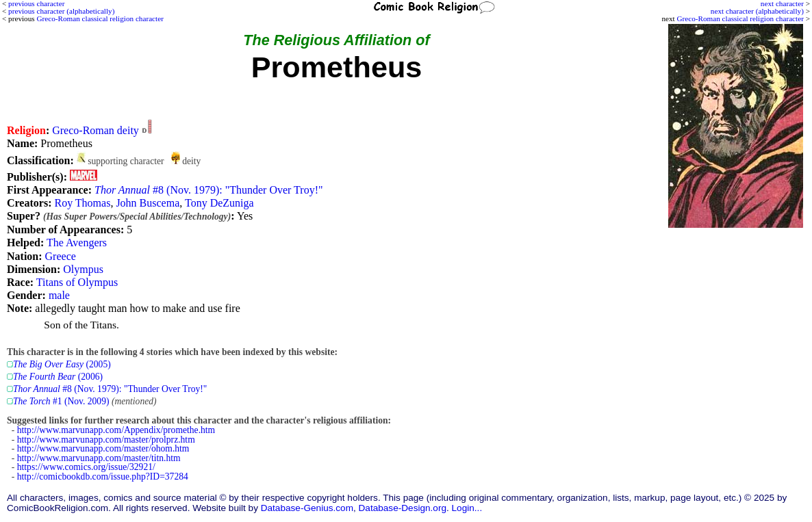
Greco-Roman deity (96, 130)
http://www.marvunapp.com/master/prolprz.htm (106, 440)
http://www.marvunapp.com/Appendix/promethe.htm (116, 430)
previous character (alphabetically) (61, 11)
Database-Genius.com (307, 508)
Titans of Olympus (77, 282)
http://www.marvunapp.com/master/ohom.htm (103, 448)
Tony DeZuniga (219, 203)
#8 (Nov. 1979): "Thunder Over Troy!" (209, 190)
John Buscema (148, 203)
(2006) (58, 377)
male (59, 295)
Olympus (83, 269)
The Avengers (77, 243)
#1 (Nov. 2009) (61, 401)
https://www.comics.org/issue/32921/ (86, 467)
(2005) (62, 364)
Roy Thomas (82, 203)
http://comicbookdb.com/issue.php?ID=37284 (103, 477)
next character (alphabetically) (757, 11)
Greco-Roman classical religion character (740, 18)
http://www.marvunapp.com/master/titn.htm (99, 458)
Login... (467, 508)
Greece (61, 256)
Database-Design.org (403, 508)
